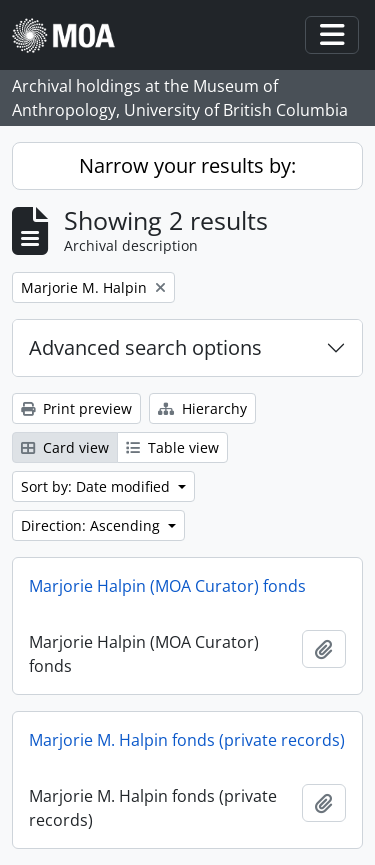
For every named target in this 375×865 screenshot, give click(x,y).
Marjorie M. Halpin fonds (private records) (187, 740)
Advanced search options (145, 347)
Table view (172, 447)
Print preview (76, 408)
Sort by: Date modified (97, 486)
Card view (65, 447)
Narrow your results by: (187, 165)
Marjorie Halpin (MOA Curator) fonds (167, 586)
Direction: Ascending (92, 525)
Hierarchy (202, 408)
